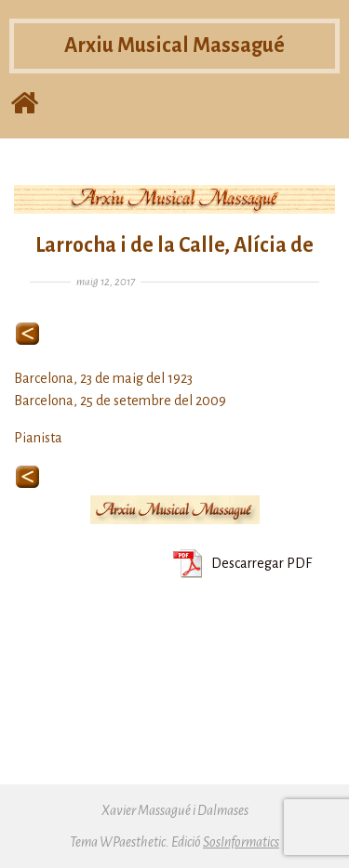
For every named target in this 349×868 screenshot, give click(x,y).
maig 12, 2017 (106, 282)
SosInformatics (241, 842)
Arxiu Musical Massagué (174, 46)
